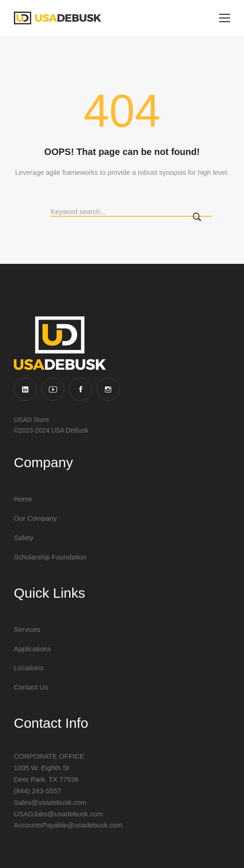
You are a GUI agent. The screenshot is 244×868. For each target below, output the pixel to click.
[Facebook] (81, 389)
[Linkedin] (25, 389)
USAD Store (31, 420)
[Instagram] (108, 389)
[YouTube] (53, 389)
